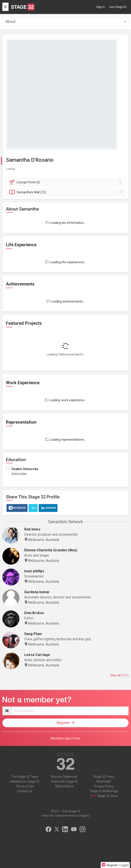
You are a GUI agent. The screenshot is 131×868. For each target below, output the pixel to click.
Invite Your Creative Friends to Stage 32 (65, 816)
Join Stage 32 (118, 7)
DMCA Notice (64, 786)
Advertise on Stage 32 (25, 781)
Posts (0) (66, 182)
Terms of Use (25, 786)
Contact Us (25, 791)
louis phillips (34, 571)
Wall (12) (66, 192)
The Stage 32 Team (25, 777)
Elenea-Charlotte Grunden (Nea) (51, 550)
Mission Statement (64, 777)
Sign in (101, 7)
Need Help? (104, 781)
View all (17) (119, 675)
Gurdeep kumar (37, 592)
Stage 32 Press (104, 777)
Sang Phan (33, 634)
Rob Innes (32, 529)
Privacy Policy (104, 786)
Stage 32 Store (108, 796)
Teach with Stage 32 (64, 781)
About (10, 21)
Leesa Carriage (37, 655)
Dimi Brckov (34, 613)
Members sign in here (65, 738)
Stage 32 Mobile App (104, 791)
